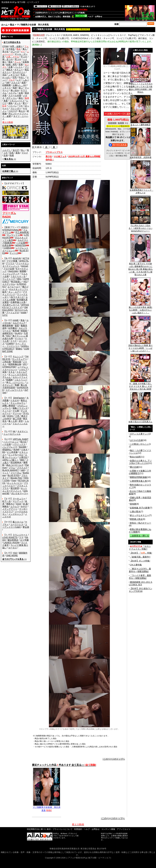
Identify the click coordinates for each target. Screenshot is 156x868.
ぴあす (25, 450)
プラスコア (22, 468)
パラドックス (19, 444)
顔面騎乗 (7, 85)
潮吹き (9, 70)
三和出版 (7, 362)
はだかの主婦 (136, 440)
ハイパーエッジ (11, 442)
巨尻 (12, 153)
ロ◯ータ (15, 52)
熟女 (12, 25)
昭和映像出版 (15, 364)
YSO (15, 553)
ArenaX (25, 266)
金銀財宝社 (8, 333)
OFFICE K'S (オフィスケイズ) (16, 306)
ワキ (21, 106)
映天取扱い (16, 282)
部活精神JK (16, 462)
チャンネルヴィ (18, 403)
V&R (23, 470)
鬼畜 (6, 101)
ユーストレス (17, 524)
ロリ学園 (24, 540)
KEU (8, 336)
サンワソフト (13, 235)
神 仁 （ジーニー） (15, 382)
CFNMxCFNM (9, 367)
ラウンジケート (20, 535)
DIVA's (10, 416)
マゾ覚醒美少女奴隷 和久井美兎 (47, 808)
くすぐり (7, 88)
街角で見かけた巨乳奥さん (140, 421)
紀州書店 (13, 328)
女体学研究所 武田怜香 (141, 156)
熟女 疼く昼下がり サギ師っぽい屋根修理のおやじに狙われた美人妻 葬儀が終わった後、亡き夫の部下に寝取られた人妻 (140, 268)
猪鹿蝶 (23, 271)
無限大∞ (10, 504)
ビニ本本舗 (12, 452)
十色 (17, 416)
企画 (21, 93)
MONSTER (21, 245)
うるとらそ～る (18, 276)
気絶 (15, 88)
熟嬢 (17, 385)
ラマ (21, 537)
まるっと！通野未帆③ (140, 124)
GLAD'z (18, 333)
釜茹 (17, 325)
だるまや (15, 400)
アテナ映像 (12, 261)
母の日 (23, 442)
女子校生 (11, 49)
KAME (16, 320)
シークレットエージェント (15, 368)
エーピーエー (14, 287)
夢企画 (26, 527)
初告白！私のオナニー (140, 523)
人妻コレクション (15, 456)
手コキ (24, 57)
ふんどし (7, 150)
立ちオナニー (19, 72)
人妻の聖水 (135, 512)
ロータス (13, 548)
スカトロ (15, 83)
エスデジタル (9, 284)
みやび (24, 506)
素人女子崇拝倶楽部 (15, 386)
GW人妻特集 (136, 565)
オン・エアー (15, 292)
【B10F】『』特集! (141, 553)
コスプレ (13, 93)
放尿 (24, 83)
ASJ (25, 282)
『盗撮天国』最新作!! (140, 557)
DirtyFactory (19, 398)
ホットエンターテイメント (15, 490)
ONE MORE (12, 555)
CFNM (5, 46)
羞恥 (11, 103)
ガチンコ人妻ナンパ (139, 434)
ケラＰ (14, 341)
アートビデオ (13, 313)
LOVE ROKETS (10, 537)
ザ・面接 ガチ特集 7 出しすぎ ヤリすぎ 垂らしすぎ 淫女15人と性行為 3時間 (140, 385)
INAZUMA (13, 271)
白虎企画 (7, 245)
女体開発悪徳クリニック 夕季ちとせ (142, 190)
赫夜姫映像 (8, 325)
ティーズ (14, 253)
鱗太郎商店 (13, 540)
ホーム (4, 25)
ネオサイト (23, 431)
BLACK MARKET (11, 470)
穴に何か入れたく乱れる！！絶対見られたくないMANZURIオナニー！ (140, 227)
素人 (25, 49)
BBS (22, 460)
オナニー (19, 70)
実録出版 (17, 362)
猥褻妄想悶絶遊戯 (138, 477)
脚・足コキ (8, 59)
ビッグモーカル (16, 455)
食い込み (15, 90)
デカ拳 (16, 411)
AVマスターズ (17, 297)
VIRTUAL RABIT (20, 439)
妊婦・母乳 (12, 64)
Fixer (14, 481)
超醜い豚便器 (9, 406)
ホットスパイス (14, 483)
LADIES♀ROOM (11, 543)
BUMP (16, 450)
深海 (4, 372)
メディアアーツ (10, 509)
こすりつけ (14, 75)
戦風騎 (9, 380)
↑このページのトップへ (114, 759)
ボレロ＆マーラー (20, 493)
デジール (17, 413)
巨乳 (15, 77)
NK (14, 431)
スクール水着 (15, 95)
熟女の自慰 (135, 457)
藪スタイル (18, 522)
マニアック (18, 501)
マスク (25, 153)
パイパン (13, 106)
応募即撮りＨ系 (18, 302)
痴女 (11, 62)
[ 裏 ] (54, 147)
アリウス (10, 263)
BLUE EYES (14, 475)
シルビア (23, 369)
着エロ (22, 111)
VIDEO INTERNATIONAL (15, 229)
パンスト (19, 67)
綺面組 (24, 331)
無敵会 (5, 506)
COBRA (7, 248)
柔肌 (18, 153)
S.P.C (5, 315)
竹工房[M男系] (22, 232)
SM (8, 83)
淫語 (4, 75)
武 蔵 (25, 504)
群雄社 (19, 349)
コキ (6, 153)
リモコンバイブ (17, 101)
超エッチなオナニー (139, 515)
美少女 (5, 52)
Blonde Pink (16, 478)
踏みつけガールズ (15, 465)
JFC (25, 364)
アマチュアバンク (15, 293)
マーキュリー (19, 499)
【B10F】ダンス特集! (140, 561)
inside (24, 313)
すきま (12, 372)
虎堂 (21, 421)
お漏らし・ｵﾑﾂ (20, 85)
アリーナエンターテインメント (16, 265)
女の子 (16, 150)
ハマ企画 (21, 243)
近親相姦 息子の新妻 (140, 508)
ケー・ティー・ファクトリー (14, 345)
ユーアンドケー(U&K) (15, 526)
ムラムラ (15, 506)
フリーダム (16, 473)
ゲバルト (19, 338)
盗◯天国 (17, 418)
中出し (22, 77)
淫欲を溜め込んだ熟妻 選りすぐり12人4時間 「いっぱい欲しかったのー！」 (140, 347)
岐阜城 (16, 331)
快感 (12, 155)
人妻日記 (23, 457)
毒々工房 (13, 421)
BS (4, 452)
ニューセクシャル (12, 434)
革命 (23, 320)
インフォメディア (11, 274)
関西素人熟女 (136, 519)
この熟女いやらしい (139, 444)
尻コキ (18, 59)
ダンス (18, 103)
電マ (25, 103)
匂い (23, 150)
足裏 (11, 67)
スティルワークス (14, 390)
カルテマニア (19, 323)
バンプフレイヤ (10, 447)
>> (9, 159)
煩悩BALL (7, 450)
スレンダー (16, 108)
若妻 (21, 64)
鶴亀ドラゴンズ (20, 408)
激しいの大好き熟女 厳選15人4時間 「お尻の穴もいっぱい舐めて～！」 (140, 309)
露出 (21, 98)
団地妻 (133, 504)
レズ (19, 80)
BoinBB (23, 447)
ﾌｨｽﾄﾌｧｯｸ (13, 111)
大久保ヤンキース (11, 305)
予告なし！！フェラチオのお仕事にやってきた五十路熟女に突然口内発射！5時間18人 (140, 87)
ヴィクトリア (9, 279)
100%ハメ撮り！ (10, 460)
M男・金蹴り (16, 46)
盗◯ (21, 88)
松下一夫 (7, 501)
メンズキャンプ (16, 514)
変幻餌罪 (15, 488)
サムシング (18, 356)
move (18, 504)
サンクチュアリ (19, 359)
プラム (12, 468)
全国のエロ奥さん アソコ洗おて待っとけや (140, 462)
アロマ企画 (9, 269)
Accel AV (17, 258)
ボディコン (12, 98)
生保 (6, 155)
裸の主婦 (134, 467)
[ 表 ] (46, 147)
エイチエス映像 (15, 298)
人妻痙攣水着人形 (138, 481)
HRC (19, 279)
